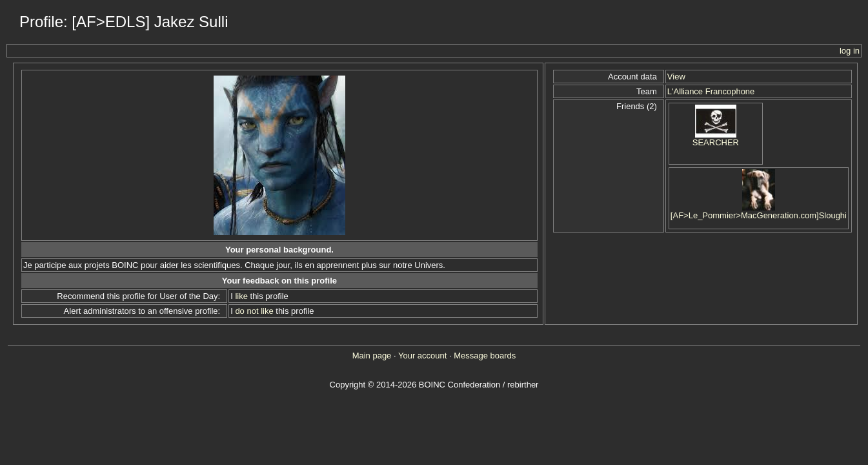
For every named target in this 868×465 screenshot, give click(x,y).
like (241, 296)
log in (850, 51)
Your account (422, 356)
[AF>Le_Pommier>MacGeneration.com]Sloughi (759, 215)
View (676, 77)
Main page (372, 356)
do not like (254, 311)
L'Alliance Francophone (711, 91)
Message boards (485, 356)
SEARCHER (716, 142)
